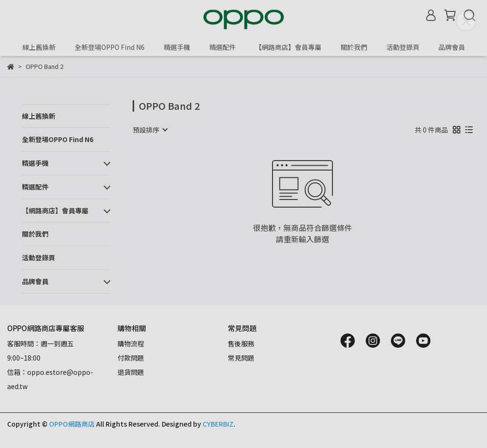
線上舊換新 (39, 47)
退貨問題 (131, 372)
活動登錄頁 (403, 47)
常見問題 (241, 358)
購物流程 (131, 343)
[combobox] (150, 130)
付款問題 (131, 358)
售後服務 (241, 343)
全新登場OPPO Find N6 (110, 47)
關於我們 (354, 47)
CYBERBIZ (218, 424)
